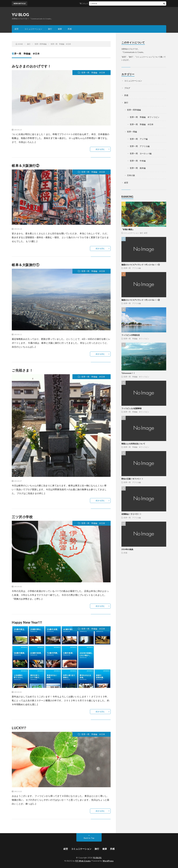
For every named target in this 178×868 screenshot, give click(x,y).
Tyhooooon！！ (128, 373)
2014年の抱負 (127, 549)
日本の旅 (131, 175)
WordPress (108, 861)
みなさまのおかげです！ (31, 66)
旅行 (50, 29)
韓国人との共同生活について (133, 444)
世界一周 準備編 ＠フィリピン (145, 117)
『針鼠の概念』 (128, 229)
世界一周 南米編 (138, 168)
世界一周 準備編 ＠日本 (93, 73)
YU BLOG (20, 15)
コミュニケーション (33, 29)
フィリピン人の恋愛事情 (131, 408)
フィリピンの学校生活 (131, 335)
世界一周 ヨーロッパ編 (141, 153)
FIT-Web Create (83, 861)
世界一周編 (132, 132)
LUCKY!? (19, 728)
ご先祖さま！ (22, 370)
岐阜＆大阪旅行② (26, 165)
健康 (60, 29)
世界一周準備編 (134, 110)
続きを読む (100, 149)
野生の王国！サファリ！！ (132, 479)
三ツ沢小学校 (22, 517)
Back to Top (89, 838)
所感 (70, 29)
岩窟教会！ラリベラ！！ (131, 514)
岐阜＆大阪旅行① (26, 265)
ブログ (127, 88)
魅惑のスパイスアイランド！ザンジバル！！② (141, 300)
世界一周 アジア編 (139, 139)
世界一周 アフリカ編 (140, 146)
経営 (17, 29)
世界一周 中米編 (138, 161)
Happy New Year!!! (27, 622)
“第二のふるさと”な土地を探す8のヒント (97, 3)
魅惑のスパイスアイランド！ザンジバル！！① (141, 265)
